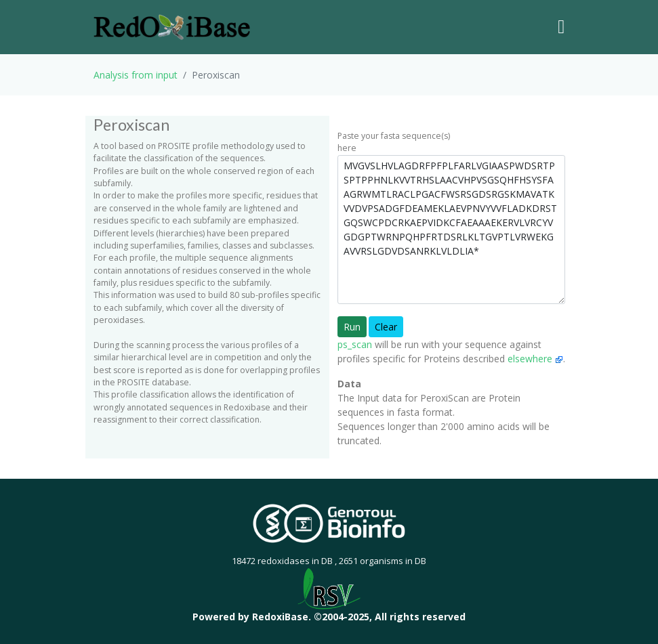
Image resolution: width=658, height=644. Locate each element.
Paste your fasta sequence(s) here (394, 142)
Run (352, 327)
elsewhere (535, 359)
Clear (386, 327)
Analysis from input (136, 75)
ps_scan (355, 344)
